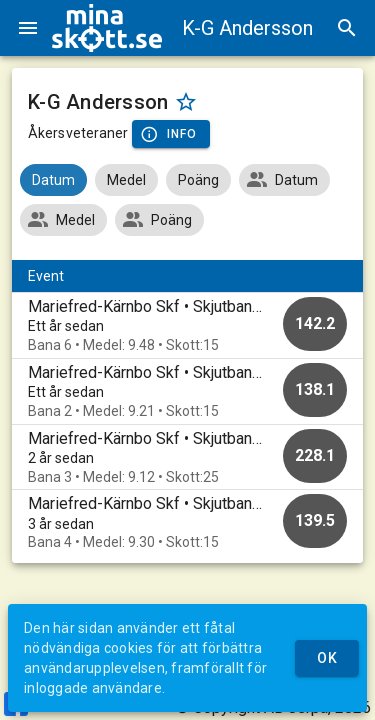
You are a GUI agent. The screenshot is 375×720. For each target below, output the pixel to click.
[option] (187, 325)
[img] (107, 28)
